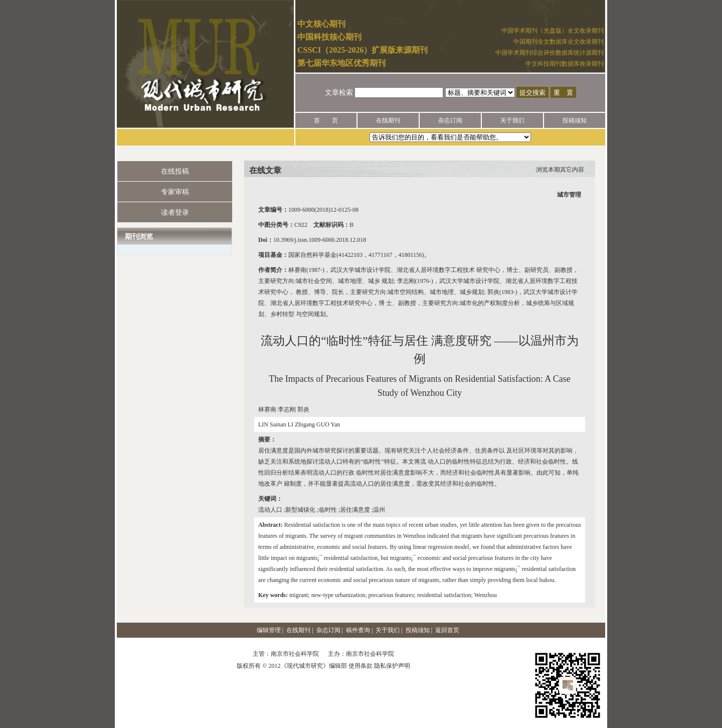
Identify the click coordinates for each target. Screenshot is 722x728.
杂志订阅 (450, 120)
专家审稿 (175, 192)
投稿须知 (575, 120)
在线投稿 (175, 171)
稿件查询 (358, 630)
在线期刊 (388, 120)
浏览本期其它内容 (560, 170)
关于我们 (512, 120)
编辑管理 (269, 630)
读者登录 (175, 212)
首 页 (326, 120)
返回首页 (447, 630)
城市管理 (569, 195)
